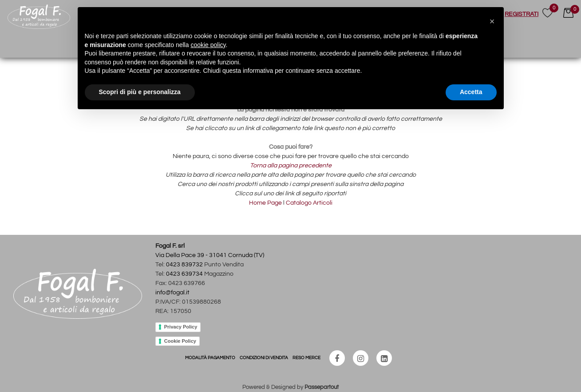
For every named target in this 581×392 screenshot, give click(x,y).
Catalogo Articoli (309, 203)
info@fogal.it (172, 293)
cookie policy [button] (208, 45)
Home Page (266, 203)
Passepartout (322, 387)
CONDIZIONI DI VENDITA (264, 358)
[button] (547, 14)
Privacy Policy (181, 327)
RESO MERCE (306, 358)
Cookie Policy (180, 341)
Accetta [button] (471, 92)
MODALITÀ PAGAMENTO (210, 358)
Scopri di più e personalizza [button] (140, 92)
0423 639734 (184, 274)
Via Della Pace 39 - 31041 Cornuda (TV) (210, 255)
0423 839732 (184, 265)
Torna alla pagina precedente (291, 166)
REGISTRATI (522, 14)
